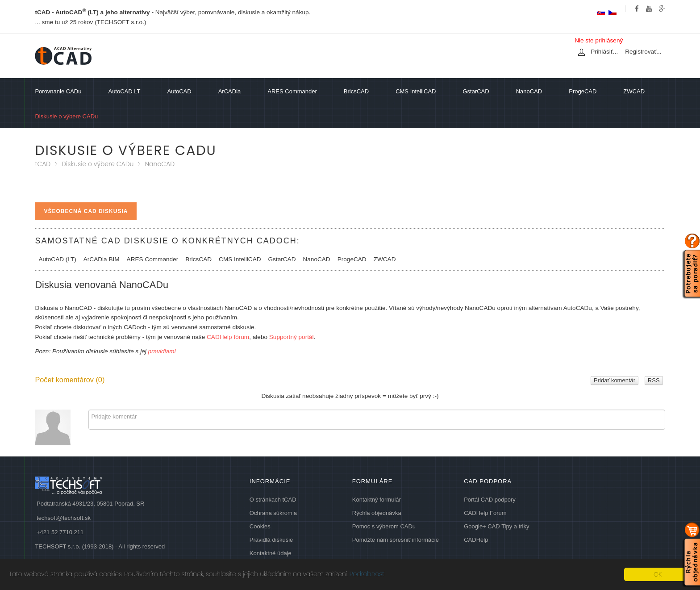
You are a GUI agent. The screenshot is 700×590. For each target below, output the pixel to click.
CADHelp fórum (227, 337)
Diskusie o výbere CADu (98, 164)
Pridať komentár (615, 380)
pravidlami (162, 351)
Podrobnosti (368, 574)
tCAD (43, 164)
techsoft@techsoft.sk (64, 518)
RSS (654, 380)
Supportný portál (292, 337)
